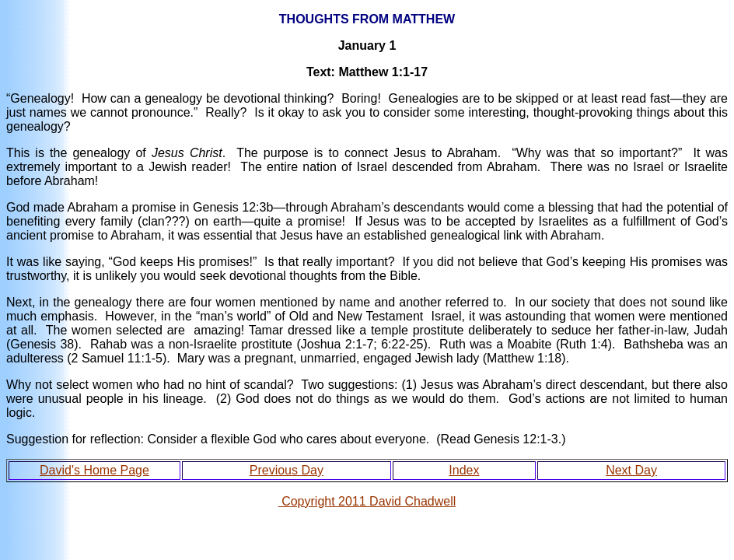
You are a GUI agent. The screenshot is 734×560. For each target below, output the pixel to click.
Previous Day (287, 470)
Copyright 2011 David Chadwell (367, 501)
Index (464, 470)
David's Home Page (94, 470)
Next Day (631, 470)
